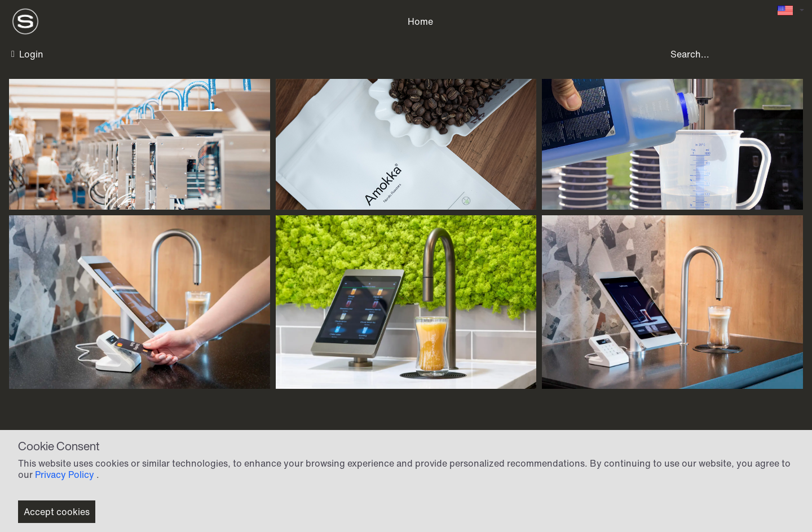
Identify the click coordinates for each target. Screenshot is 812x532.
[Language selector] (791, 10)
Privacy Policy (65, 475)
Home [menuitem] (420, 21)
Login (27, 54)
